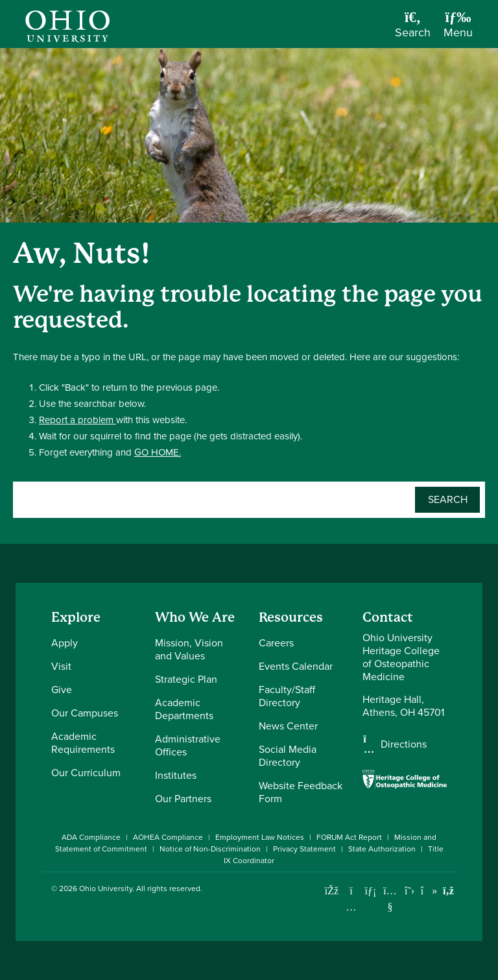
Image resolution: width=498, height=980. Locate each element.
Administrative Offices (188, 745)
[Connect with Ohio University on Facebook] (332, 891)
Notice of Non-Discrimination (210, 849)
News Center (288, 726)
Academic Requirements (83, 743)
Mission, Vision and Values (189, 649)
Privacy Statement (304, 849)
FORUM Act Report (349, 837)
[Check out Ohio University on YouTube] (390, 899)
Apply (65, 643)
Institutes (176, 775)
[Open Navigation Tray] (458, 29)
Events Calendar (296, 666)
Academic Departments (184, 709)
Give (62, 690)
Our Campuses (85, 713)
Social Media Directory (288, 756)
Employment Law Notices (260, 837)
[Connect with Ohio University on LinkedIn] (371, 891)
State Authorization (382, 849)
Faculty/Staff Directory (287, 696)
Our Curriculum (86, 773)
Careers (276, 643)
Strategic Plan (186, 679)
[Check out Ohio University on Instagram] (351, 907)
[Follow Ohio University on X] (409, 891)
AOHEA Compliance (168, 837)
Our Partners (183, 799)
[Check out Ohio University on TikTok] (429, 891)
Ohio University (106, 888)
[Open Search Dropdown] (413, 29)
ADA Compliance (91, 837)
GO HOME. (158, 452)
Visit (61, 666)
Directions (404, 744)
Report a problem (77, 420)
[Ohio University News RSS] (448, 891)
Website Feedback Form (301, 792)
